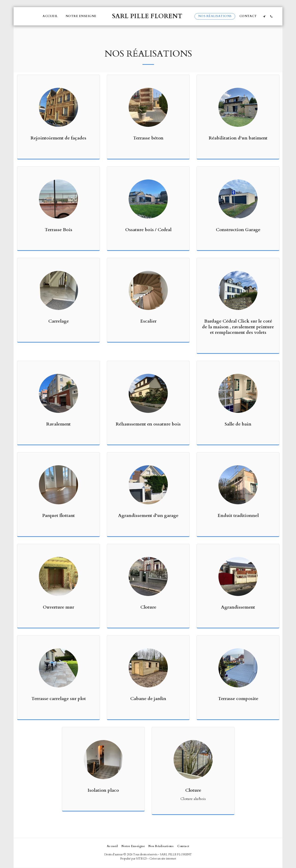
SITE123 (141, 859)
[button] (264, 16)
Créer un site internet (163, 859)
